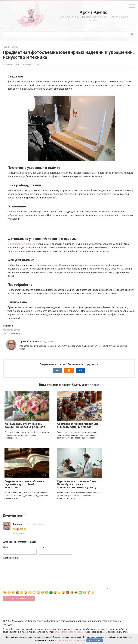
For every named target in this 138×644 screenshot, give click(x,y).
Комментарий (11, 558)
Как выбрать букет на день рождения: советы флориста (25, 425)
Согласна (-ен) (95, 640)
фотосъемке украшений (23, 244)
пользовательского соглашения (70, 632)
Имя (5, 547)
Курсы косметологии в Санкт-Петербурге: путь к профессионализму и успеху (78, 484)
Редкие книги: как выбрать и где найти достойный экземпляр (24, 484)
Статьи (36, 64)
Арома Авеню (93, 12)
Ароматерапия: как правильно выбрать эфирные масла (78, 425)
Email (42, 547)
